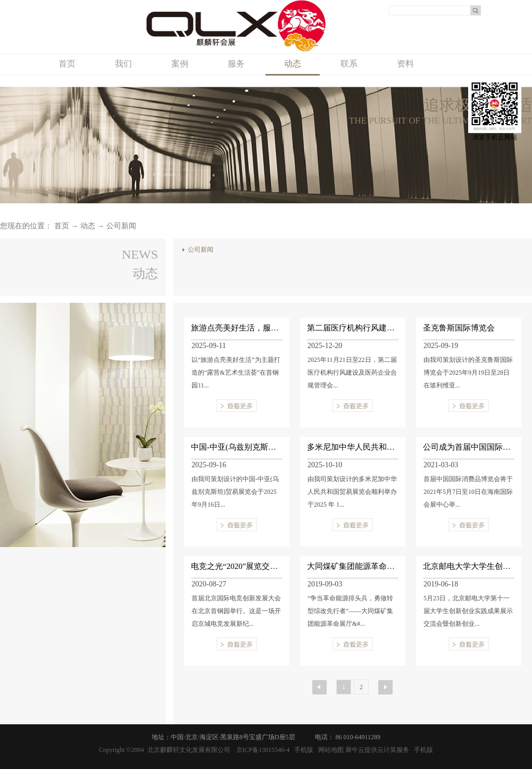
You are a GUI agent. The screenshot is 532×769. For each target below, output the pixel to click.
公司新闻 (121, 226)
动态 (88, 226)
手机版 (302, 750)
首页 (67, 64)
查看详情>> (237, 406)
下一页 (383, 685)
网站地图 (329, 750)
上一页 (317, 685)
